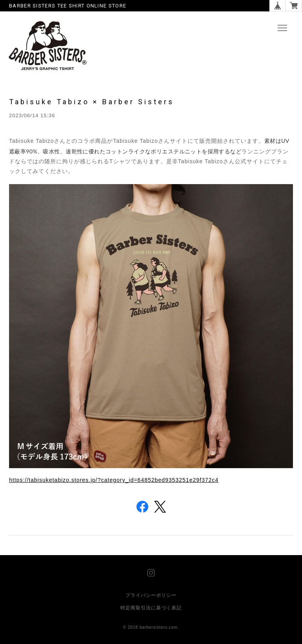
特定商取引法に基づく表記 (151, 608)
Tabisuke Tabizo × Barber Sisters (92, 102)
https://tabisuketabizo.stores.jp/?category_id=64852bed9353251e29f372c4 (114, 480)
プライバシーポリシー (151, 595)
